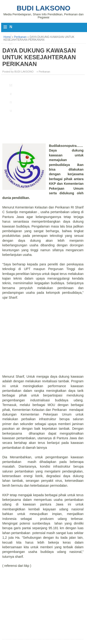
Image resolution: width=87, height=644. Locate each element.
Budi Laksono (44, 8)
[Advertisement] (43, 111)
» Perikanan (43, 72)
